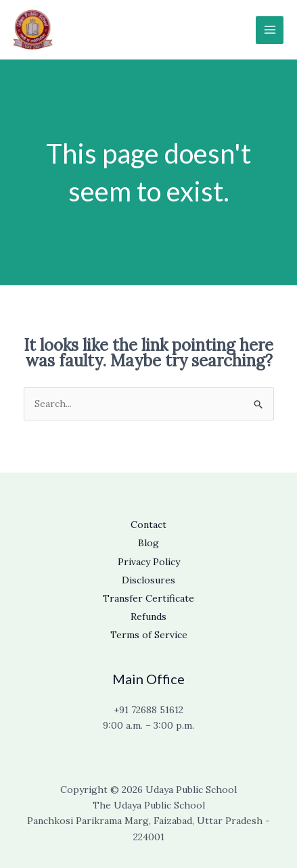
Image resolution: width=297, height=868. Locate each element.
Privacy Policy (149, 562)
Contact (148, 525)
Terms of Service (149, 635)
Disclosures (148, 580)
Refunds (148, 617)
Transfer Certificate (148, 598)
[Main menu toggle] (270, 30)
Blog (148, 543)
